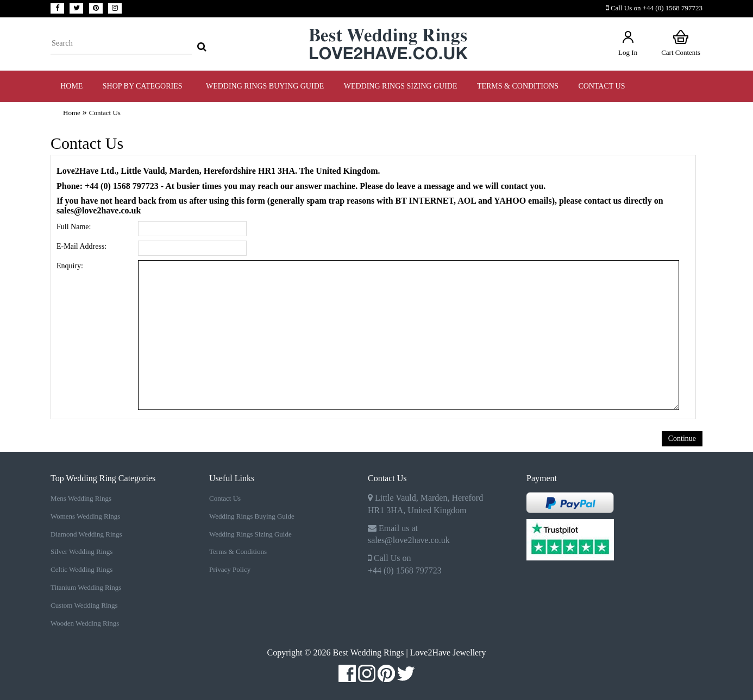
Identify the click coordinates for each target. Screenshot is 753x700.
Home (71, 86)
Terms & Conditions (238, 551)
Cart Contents (681, 43)
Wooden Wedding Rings (85, 623)
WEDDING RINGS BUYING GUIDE (265, 86)
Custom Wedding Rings (84, 605)
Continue (682, 439)
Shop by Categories (145, 86)
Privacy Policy (230, 569)
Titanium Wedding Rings (86, 587)
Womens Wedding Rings (85, 516)
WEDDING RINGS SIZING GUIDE (401, 86)
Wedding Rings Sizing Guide (250, 534)
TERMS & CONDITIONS (518, 86)
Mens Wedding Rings (81, 498)
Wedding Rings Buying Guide (252, 516)
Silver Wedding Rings (81, 551)
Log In (628, 43)
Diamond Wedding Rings (86, 534)
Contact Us (601, 86)
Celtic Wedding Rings (81, 569)
